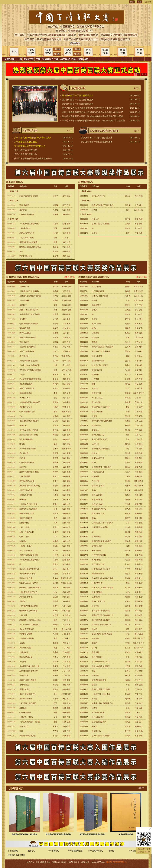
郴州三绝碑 (96, 550)
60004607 (11, 699)
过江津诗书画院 (98, 291)
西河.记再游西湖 (26, 550)
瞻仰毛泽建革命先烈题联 (102, 541)
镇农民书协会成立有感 (101, 224)
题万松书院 (96, 402)
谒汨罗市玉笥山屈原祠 (101, 351)
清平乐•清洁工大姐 (27, 481)
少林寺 (94, 648)
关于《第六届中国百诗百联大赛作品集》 (33, 138)
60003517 (84, 513)
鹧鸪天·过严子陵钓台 (28, 338)
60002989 (11, 675)
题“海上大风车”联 (99, 196)
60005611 (84, 481)
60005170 (11, 648)
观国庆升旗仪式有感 (27, 574)
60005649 (11, 601)
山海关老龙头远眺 (27, 238)
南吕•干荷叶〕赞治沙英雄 (30, 314)
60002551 (11, 652)
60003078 (84, 328)
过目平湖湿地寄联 (99, 555)
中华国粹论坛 (53, 851)
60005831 (11, 495)
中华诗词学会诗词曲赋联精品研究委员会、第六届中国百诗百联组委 (93, 121)
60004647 (84, 463)
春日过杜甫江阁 (98, 564)
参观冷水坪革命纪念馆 (101, 611)
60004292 (84, 388)
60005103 (11, 703)
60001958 (11, 421)
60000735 (11, 251)
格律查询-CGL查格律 (16, 855)
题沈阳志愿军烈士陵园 (101, 689)
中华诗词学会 (13, 851)
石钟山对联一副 (98, 435)
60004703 (11, 439)
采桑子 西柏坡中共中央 (29, 310)
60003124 (11, 347)
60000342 (11, 370)
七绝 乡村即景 (25, 476)
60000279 (11, 444)
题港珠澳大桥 (25, 689)
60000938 (11, 532)
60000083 (11, 324)
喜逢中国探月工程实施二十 (102, 615)
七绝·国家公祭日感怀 (28, 703)
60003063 (84, 680)
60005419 (11, 486)
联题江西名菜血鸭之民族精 (102, 588)
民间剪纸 (23, 601)
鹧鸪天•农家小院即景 (28, 680)
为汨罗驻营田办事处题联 (102, 467)
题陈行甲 (95, 338)
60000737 (84, 398)
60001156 (11, 398)
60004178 (11, 625)
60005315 (84, 657)
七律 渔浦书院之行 (27, 412)
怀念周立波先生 (98, 472)
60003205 (11, 351)
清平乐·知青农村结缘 (28, 449)
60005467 (84, 472)
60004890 (84, 196)
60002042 (11, 555)
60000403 (84, 560)
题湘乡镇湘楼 (97, 495)
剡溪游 (94, 643)
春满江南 (23, 425)
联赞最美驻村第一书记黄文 (102, 523)
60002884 (84, 370)
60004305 (84, 224)
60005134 (84, 574)
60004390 (84, 342)
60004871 (84, 620)
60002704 (84, 467)
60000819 (11, 537)
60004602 (11, 210)
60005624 (84, 384)
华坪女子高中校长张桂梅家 (30, 370)
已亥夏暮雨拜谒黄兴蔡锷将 (30, 379)
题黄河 (94, 416)
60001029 (11, 333)
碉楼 (94, 384)
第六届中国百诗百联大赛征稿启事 (78, 104)
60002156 (11, 689)
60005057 (84, 717)
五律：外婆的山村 (27, 532)
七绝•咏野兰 (24, 685)
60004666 (84, 509)
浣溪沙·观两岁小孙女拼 (29, 196)
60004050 (84, 333)
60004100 (84, 694)
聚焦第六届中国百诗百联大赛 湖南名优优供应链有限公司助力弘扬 (93, 116)
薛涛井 (94, 210)
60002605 (11, 287)
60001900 (11, 305)
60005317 (84, 500)
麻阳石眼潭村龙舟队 (100, 439)
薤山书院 (95, 606)
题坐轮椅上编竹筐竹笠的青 (30, 296)
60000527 (84, 629)
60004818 (11, 416)
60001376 (11, 694)
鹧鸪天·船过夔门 (26, 648)
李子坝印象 (24, 356)
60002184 (11, 338)
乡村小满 (95, 481)
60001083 (11, 564)
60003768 (84, 675)
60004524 (84, 527)
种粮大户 (95, 219)
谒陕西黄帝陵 (25, 328)
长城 (94, 671)
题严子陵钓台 (97, 657)
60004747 (84, 537)
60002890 (11, 435)
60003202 (11, 620)
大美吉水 (95, 388)
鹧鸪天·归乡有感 (26, 597)
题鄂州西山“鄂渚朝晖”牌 (101, 625)
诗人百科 (132, 851)
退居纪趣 (23, 467)
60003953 (84, 592)
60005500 (84, 611)
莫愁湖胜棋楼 (97, 500)
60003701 (11, 736)
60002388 (11, 597)
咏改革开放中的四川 (100, 296)
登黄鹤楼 (23, 319)
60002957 (84, 490)
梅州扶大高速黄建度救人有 (102, 703)
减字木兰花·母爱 (26, 578)
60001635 (11, 574)
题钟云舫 (95, 675)
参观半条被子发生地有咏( (30, 486)
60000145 (84, 310)
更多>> (141, 788)
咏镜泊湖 (95, 638)
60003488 (84, 625)
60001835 (11, 523)
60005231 (11, 224)
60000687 (11, 379)
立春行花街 (24, 675)
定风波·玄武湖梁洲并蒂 (29, 555)
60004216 (84, 652)
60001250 (84, 287)
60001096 (11, 583)
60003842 (84, 699)
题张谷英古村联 (98, 458)
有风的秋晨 (96, 560)
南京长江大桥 (25, 398)
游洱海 (94, 699)
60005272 (84, 662)
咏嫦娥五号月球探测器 (28, 611)
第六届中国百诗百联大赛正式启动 (78, 95)
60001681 (11, 657)
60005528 (84, 379)
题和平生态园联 (98, 486)
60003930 (84, 495)
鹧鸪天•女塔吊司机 (27, 233)
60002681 (11, 490)
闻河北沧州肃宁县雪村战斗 (30, 569)
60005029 (84, 476)
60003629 (84, 210)
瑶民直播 (23, 708)
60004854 (84, 583)
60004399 (84, 324)
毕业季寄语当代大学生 (101, 662)
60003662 (11, 238)
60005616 (84, 361)
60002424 (11, 717)
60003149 (84, 518)
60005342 (11, 314)
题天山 (94, 463)
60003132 (84, 365)
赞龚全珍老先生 (98, 574)
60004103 (11, 629)
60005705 (84, 564)
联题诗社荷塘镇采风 (100, 527)
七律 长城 (23, 615)
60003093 (84, 486)
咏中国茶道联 (97, 398)
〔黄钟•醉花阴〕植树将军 (30, 402)
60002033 (84, 666)
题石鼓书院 (96, 537)
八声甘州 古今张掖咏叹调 (30, 365)
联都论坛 (32, 851)
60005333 (84, 726)
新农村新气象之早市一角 (29, 666)
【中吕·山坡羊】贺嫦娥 (29, 430)
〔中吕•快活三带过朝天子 (30, 224)
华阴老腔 (95, 333)
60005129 (84, 606)
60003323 (11, 242)
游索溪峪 (23, 541)
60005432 (84, 356)
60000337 (11, 685)
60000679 (84, 550)
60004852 (84, 305)
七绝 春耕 (24, 527)
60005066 (84, 219)
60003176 (84, 634)
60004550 (84, 588)
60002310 (11, 666)
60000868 (84, 435)
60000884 (11, 425)
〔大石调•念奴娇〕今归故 (30, 722)
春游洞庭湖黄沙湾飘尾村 (29, 421)
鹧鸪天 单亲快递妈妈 (28, 736)
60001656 (84, 407)
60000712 (11, 402)
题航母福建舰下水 (99, 722)
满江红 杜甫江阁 (26, 518)
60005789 (11, 708)
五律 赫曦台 (24, 205)
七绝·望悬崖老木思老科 (29, 606)
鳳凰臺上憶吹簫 (26, 699)
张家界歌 (23, 210)
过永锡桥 (95, 476)
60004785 (84, 523)
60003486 (11, 449)
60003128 (84, 412)
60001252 (11, 611)
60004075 (11, 296)
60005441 (84, 296)
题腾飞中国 (96, 393)
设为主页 (148, 2)
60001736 (11, 481)
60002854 (11, 247)
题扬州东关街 (97, 546)
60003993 (84, 713)
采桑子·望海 (24, 287)
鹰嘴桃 (94, 342)
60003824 (11, 356)
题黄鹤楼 (95, 375)
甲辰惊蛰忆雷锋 (26, 634)
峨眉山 (94, 328)
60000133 (11, 550)
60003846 (11, 407)
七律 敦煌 (24, 537)
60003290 (84, 638)
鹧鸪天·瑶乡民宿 (26, 490)
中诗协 (111, 851)
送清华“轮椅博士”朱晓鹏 (29, 472)
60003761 (11, 726)
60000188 (11, 310)
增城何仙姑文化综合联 (101, 449)
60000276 (84, 233)
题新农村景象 (97, 412)
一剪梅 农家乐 (26, 546)
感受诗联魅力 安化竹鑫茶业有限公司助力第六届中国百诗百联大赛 (93, 108)
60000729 (84, 555)
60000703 (84, 648)
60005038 (84, 731)
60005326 (84, 569)
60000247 (11, 375)
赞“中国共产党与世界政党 (102, 421)
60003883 (84, 205)
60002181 (84, 375)
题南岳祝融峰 (97, 592)
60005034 (84, 578)
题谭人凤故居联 (98, 513)
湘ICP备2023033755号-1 (116, 862)
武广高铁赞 (24, 453)
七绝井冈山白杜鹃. (27, 214)
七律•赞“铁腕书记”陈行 (28, 592)
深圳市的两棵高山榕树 (101, 620)
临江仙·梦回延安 (26, 657)
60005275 (11, 643)
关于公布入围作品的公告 (26, 154)
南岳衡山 (95, 430)
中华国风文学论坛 (96, 851)
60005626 (11, 569)
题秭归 (94, 629)
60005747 (84, 319)
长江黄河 (95, 379)
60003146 (11, 634)
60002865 (11, 513)
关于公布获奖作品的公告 (26, 150)
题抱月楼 (95, 652)
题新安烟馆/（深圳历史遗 (102, 634)
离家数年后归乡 (26, 407)
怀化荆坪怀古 (97, 583)
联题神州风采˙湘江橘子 (101, 569)
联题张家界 (96, 597)
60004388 (84, 541)
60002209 (11, 467)
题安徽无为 (96, 731)
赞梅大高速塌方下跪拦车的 (102, 205)
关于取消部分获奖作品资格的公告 (30, 146)
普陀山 (94, 518)
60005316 (11, 592)
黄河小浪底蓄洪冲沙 (27, 694)
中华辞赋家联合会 (75, 851)
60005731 (84, 291)
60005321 (84, 615)
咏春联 (22, 444)
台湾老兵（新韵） (27, 717)
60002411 (11, 472)
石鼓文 (94, 319)
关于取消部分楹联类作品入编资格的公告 (33, 158)
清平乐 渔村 (24, 300)
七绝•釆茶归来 (25, 228)
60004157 (11, 476)
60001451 (11, 393)
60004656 (84, 430)
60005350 (84, 439)
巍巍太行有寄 (97, 356)
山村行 (22, 375)
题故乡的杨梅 (97, 504)
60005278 (11, 722)
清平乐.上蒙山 (25, 333)
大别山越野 (24, 726)
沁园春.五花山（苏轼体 (29, 583)
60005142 (84, 444)
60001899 (84, 338)
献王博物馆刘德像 (99, 680)
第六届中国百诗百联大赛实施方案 (78, 100)
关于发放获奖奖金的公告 (26, 142)
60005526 (11, 205)
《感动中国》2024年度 (101, 694)
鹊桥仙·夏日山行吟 (27, 513)
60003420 (11, 662)
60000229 (11, 546)
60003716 (11, 615)
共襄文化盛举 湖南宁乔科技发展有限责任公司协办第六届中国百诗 (93, 112)
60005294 (11, 458)
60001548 (11, 527)
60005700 (84, 402)
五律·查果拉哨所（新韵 (29, 435)
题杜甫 (94, 685)
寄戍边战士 (24, 652)
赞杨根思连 (96, 305)
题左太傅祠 (96, 287)
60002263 (11, 300)
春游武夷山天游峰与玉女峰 (102, 578)
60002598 (84, 351)
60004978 (84, 532)
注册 (139, 2)
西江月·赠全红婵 (26, 256)
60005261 (11, 671)
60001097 (84, 643)
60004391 (11, 319)
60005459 (11, 291)
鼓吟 (21, 251)
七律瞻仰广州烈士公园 (28, 504)
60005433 (84, 722)
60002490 (11, 518)
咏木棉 (94, 233)
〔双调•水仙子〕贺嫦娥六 (30, 291)
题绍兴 (94, 310)
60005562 (11, 606)
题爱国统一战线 (98, 361)
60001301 (84, 228)
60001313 (11, 453)
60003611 (11, 504)
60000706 (11, 541)
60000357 (11, 256)
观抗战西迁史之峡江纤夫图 (30, 620)
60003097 (84, 449)
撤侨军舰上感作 (26, 393)
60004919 (84, 425)
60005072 (84, 504)
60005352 (84, 703)
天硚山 (94, 490)
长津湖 (22, 458)
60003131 (11, 328)
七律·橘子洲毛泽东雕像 (29, 324)
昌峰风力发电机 (26, 495)
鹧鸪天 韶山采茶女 (27, 351)
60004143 (11, 196)
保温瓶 (22, 643)
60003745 (11, 365)
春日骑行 (23, 305)
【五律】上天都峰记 (27, 347)
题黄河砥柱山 (97, 370)
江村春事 (23, 662)
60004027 (84, 689)
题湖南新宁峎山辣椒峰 (28, 242)
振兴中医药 (96, 324)
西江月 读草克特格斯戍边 (30, 625)
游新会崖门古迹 (98, 713)
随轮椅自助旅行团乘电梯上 (30, 247)
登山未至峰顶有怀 (27, 629)
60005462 (11, 430)
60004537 (11, 233)
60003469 (84, 393)
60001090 (11, 412)
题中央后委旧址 (98, 717)
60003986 (84, 546)
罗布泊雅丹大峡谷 (99, 509)
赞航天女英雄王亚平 (100, 365)
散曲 (21, 416)
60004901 (84, 421)
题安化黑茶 (96, 425)
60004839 (84, 458)
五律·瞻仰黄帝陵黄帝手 (29, 671)
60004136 (11, 214)
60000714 (84, 597)
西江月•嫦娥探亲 (26, 439)
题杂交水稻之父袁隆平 (101, 666)
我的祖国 (95, 444)
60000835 (11, 578)
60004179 (84, 671)
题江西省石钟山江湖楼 (101, 407)
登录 (132, 2)
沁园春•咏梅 (24, 523)
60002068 (84, 685)
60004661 (84, 416)
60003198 (11, 680)
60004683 (11, 228)
